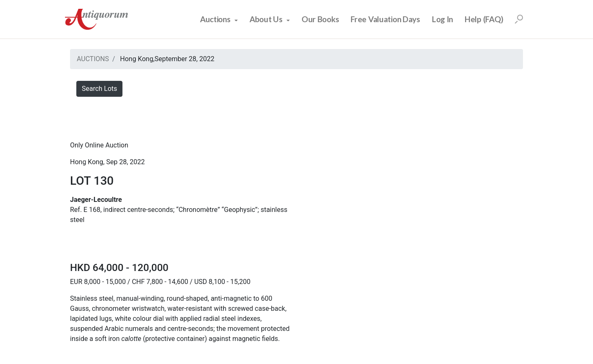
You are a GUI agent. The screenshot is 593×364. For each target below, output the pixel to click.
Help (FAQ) (484, 19)
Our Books (320, 19)
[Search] (519, 19)
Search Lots (99, 89)
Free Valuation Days (385, 19)
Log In (442, 19)
